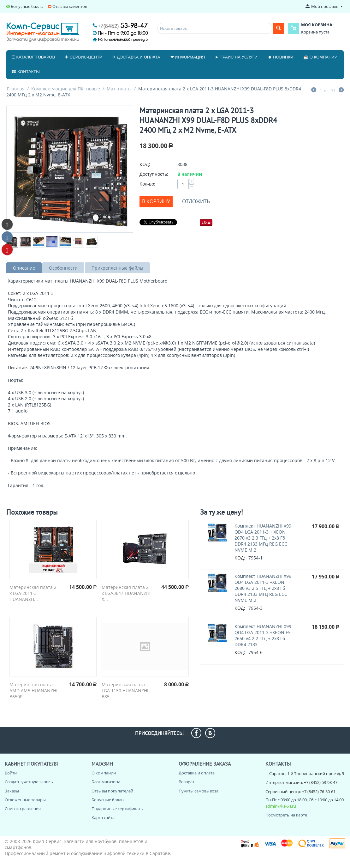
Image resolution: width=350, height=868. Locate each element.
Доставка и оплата (197, 773)
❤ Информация (188, 57)
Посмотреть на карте (286, 815)
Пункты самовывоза (199, 791)
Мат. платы (119, 89)
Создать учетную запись (29, 782)
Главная (16, 89)
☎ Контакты (26, 72)
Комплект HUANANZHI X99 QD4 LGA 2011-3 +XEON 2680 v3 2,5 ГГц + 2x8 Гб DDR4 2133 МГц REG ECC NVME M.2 (263, 588)
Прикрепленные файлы (117, 268)
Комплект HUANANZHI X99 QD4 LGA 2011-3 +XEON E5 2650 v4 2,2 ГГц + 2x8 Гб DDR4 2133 (263, 635)
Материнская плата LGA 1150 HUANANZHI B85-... (125, 691)
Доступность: (154, 174)
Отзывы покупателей (112, 791)
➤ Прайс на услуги (236, 57)
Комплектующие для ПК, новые (66, 89)
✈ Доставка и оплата (136, 57)
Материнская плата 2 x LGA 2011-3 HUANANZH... (33, 593)
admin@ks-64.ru (281, 806)
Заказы (12, 791)
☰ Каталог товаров (33, 57)
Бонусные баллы (27, 6)
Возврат (187, 782)
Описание (24, 268)
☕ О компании (320, 57)
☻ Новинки (280, 57)
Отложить (196, 201)
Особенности (63, 268)
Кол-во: (147, 184)
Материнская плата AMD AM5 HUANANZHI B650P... (33, 691)
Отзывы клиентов (70, 6)
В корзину (156, 201)
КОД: (145, 164)
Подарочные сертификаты (118, 809)
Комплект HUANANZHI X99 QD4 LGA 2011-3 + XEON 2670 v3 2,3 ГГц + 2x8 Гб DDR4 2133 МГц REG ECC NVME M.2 (263, 538)
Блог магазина (106, 782)
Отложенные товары (25, 800)
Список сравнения (23, 809)
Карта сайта (103, 817)
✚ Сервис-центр (83, 57)
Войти (11, 773)
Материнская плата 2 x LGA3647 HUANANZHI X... (126, 593)
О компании (104, 773)
